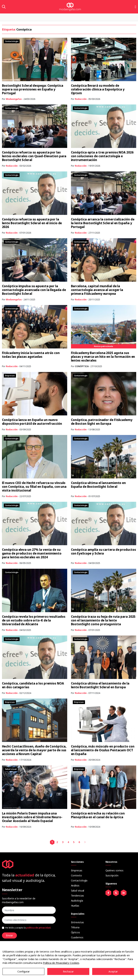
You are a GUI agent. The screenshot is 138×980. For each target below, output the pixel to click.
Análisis (75, 885)
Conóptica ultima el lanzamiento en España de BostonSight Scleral (98, 485)
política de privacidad (38, 928)
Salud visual (78, 891)
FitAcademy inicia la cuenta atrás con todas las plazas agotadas (31, 355)
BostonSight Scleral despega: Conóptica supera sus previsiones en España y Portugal (33, 89)
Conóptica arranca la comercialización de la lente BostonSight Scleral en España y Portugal (103, 223)
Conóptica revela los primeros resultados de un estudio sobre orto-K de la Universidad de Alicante (34, 620)
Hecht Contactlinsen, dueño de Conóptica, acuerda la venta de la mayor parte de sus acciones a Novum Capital (34, 750)
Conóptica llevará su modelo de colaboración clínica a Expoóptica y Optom (98, 89)
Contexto (76, 875)
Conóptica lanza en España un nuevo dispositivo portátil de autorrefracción (32, 422)
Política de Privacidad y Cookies (61, 963)
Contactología (79, 880)
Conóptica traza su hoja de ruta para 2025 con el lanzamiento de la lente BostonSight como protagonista (103, 620)
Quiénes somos (115, 870)
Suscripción (112, 875)
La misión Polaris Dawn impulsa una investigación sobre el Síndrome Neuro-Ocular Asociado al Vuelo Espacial (32, 817)
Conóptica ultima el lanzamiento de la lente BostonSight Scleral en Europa (100, 685)
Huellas (75, 906)
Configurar (24, 971)
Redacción (81, 99)
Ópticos (75, 932)
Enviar (9, 935)
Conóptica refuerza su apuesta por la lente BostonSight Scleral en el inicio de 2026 (32, 223)
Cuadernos (77, 937)
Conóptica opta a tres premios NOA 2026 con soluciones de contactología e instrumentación (102, 156)
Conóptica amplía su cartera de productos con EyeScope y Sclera (103, 551)
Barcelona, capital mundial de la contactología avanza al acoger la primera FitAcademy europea (97, 290)
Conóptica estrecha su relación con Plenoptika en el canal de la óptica (98, 815)
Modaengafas (14, 99)
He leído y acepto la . (28, 928)
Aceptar (113, 971)
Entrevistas (77, 922)
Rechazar (68, 971)
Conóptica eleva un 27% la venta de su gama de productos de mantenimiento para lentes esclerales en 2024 (32, 553)
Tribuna (75, 927)
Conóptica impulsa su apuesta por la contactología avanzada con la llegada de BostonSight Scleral (34, 290)
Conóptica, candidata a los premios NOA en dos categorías (33, 685)
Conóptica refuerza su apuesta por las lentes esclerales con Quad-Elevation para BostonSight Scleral (34, 156)
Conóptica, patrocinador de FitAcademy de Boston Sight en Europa (102, 422)
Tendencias (77, 896)
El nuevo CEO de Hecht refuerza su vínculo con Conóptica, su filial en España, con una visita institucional (34, 487)
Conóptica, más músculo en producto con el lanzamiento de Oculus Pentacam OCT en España (103, 750)
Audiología (77, 901)
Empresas (77, 870)
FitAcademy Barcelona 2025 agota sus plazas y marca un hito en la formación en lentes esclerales (103, 357)
